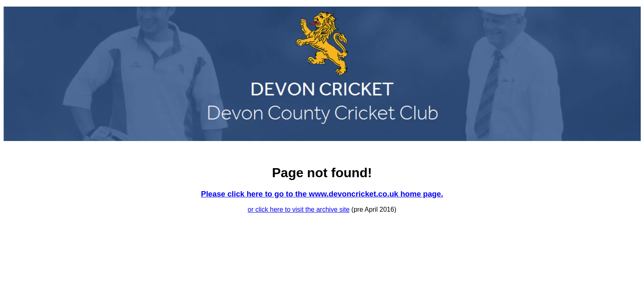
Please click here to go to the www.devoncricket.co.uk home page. (322, 194)
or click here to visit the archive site (299, 209)
